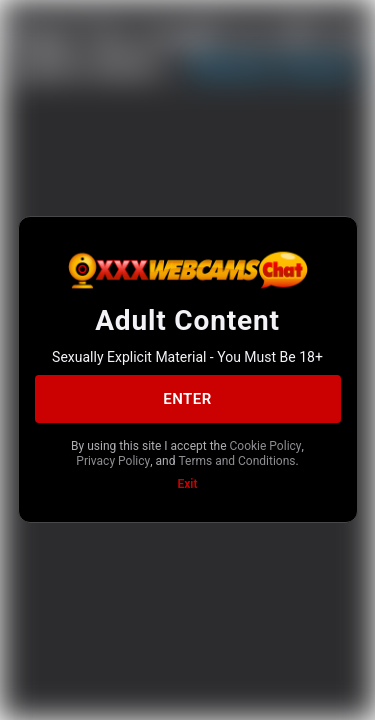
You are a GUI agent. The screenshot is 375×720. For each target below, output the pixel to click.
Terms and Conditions (236, 461)
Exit (188, 484)
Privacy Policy (113, 461)
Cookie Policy (266, 446)
